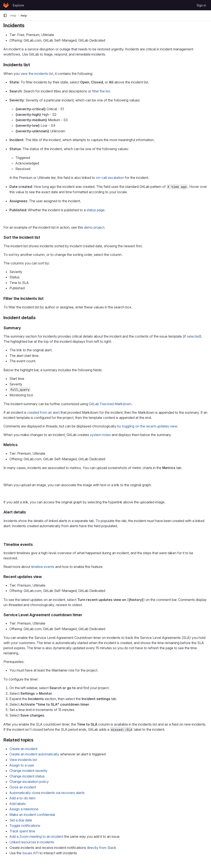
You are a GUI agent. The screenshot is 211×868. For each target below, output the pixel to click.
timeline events (43, 567)
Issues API (30, 853)
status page (96, 210)
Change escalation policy (29, 782)
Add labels (18, 804)
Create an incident (23, 749)
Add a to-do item (22, 798)
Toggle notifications (25, 826)
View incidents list (23, 760)
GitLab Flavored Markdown (110, 404)
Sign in (201, 5)
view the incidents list (37, 74)
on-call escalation (110, 178)
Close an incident (23, 787)
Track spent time (22, 831)
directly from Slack (102, 848)
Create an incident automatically (34, 754)
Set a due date (21, 820)
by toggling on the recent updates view (147, 426)
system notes (100, 435)
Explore (18, 5)
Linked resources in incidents (32, 842)
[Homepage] (6, 5)
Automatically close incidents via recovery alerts (47, 793)
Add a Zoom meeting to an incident (36, 836)
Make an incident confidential (32, 815)
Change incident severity (28, 771)
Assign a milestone (24, 809)
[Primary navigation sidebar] (5, 15)
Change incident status (27, 776)
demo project (94, 227)
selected (193, 336)
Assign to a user (22, 765)
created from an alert (43, 412)
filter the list (101, 91)
